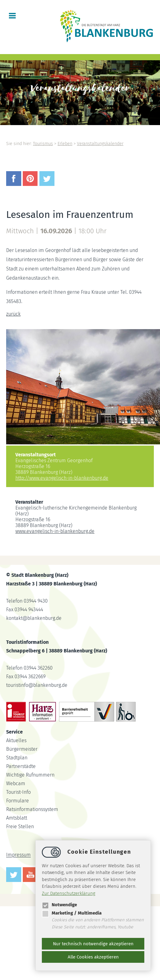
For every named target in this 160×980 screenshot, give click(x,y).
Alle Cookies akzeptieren (93, 957)
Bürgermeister (22, 749)
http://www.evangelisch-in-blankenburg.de (62, 478)
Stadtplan (17, 758)
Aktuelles (16, 740)
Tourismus (43, 144)
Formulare (18, 801)
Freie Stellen (20, 827)
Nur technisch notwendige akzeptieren (93, 944)
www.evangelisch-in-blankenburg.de (55, 531)
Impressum (18, 855)
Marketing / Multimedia (72, 913)
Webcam (16, 783)
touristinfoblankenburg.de (37, 685)
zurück (13, 314)
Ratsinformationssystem (32, 809)
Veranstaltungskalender (100, 144)
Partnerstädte (21, 766)
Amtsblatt (17, 818)
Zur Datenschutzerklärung (69, 893)
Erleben (65, 144)
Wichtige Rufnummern (30, 775)
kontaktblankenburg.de (34, 618)
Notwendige (59, 905)
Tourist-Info (18, 792)
